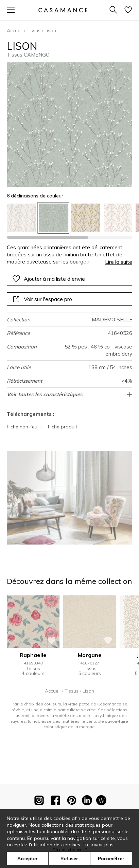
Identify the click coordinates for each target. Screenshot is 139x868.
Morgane (90, 655)
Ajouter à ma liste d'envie (49, 279)
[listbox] (69, 218)
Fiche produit (63, 427)
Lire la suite (119, 262)
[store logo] (63, 10)
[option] (21, 218)
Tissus (33, 30)
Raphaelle (33, 655)
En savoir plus (98, 845)
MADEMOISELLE (112, 320)
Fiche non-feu (22, 427)
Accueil (15, 30)
